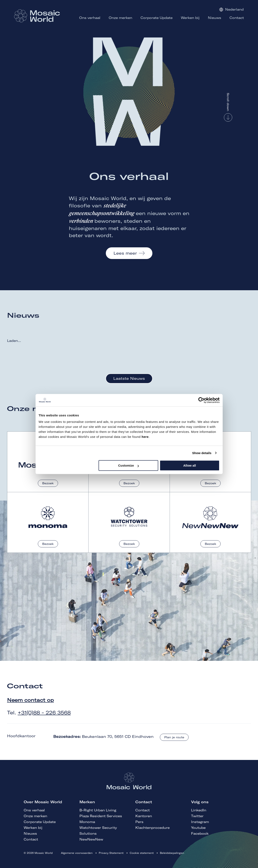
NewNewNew (91, 839)
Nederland (231, 9)
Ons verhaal (34, 810)
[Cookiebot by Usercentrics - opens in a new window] (201, 400)
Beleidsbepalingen (172, 853)
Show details (202, 453)
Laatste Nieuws (129, 378)
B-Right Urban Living (98, 810)
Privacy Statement (111, 853)
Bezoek (48, 483)
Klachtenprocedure (152, 828)
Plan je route (174, 737)
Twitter (197, 816)
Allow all (190, 465)
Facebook (200, 833)
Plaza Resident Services (101, 816)
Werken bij (33, 828)
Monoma (87, 822)
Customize (128, 465)
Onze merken (35, 816)
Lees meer (125, 253)
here (145, 437)
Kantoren (144, 816)
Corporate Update (40, 822)
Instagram (200, 822)
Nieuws (30, 833)
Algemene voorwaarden (77, 853)
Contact (31, 839)
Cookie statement (142, 853)
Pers (139, 822)
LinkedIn (199, 810)
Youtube (198, 828)
